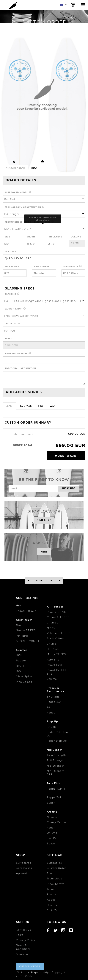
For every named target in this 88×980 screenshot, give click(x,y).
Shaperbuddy (40, 973)
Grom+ (21, 625)
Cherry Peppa (56, 822)
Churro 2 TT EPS (58, 617)
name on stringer (16, 354)
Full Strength (56, 761)
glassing (10, 294)
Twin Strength (56, 755)
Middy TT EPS (56, 654)
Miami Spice (24, 677)
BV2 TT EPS (24, 666)
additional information (20, 368)
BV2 (19, 671)
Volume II (53, 679)
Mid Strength (56, 766)
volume (76, 237)
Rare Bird (53, 660)
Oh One (52, 833)
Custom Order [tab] (15, 168)
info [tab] (34, 168)
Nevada (52, 817)
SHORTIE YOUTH (27, 641)
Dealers (52, 905)
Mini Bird (22, 636)
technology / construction (23, 207)
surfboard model (16, 192)
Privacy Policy (26, 940)
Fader (51, 828)
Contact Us (23, 930)
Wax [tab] (53, 406)
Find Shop (44, 520)
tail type (10, 252)
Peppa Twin (55, 798)
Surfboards (23, 863)
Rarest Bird (54, 665)
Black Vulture (56, 639)
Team (50, 889)
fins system (12, 267)
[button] (30, 192)
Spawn (51, 844)
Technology (55, 879)
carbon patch (14, 309)
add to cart (66, 456)
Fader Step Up (57, 741)
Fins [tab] (41, 406)
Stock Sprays (56, 884)
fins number (42, 267)
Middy (51, 628)
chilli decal (12, 324)
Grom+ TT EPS (26, 631)
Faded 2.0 (54, 702)
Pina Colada (24, 682)
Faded (51, 713)
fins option (71, 267)
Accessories (24, 868)
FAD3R (51, 727)
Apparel (21, 874)
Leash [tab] (10, 406)
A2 (49, 707)
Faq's (20, 935)
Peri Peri (53, 838)
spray (8, 339)
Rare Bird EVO (57, 612)
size (7, 237)
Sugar (51, 803)
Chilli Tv (52, 911)
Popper (21, 661)
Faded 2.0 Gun (26, 611)
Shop (50, 874)
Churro (51, 644)
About (51, 900)
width (31, 237)
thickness (55, 237)
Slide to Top (44, 581)
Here (44, 552)
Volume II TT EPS (59, 633)
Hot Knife (53, 649)
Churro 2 (53, 623)
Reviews (52, 895)
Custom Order (56, 868)
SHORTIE (53, 697)
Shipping (22, 954)
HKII (19, 656)
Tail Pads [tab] (26, 406)
